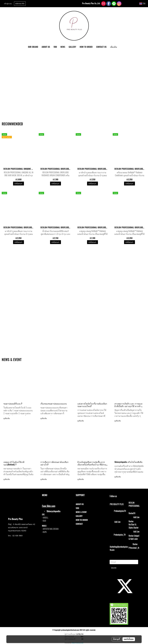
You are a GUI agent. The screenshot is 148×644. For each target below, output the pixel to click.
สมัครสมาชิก (20, 4)
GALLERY (72, 47)
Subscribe (114, 568)
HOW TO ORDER (86, 47)
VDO (55, 47)
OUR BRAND (33, 47)
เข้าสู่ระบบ (8, 4)
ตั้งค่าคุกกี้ (116, 639)
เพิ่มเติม (114, 47)
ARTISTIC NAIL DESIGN (51, 529)
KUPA (45, 532)
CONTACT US (101, 47)
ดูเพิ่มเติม (7, 418)
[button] (121, 47)
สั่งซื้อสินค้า (18, 184)
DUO (44, 521)
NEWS (63, 47)
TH (142, 4)
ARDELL (46, 518)
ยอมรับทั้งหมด (129, 639)
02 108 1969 (17, 536)
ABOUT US (46, 47)
